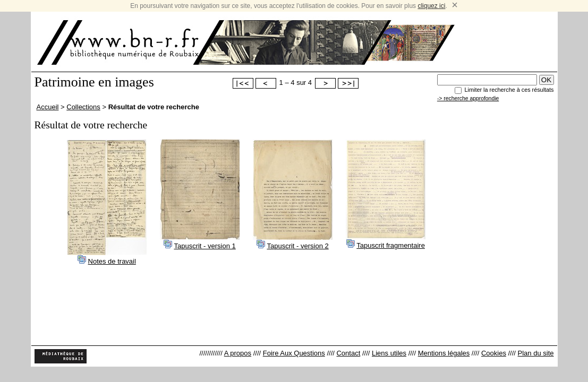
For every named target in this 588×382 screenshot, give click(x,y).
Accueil (48, 107)
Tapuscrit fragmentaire (391, 245)
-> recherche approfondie (468, 98)
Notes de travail (112, 261)
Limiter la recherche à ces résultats (509, 90)
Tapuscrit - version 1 (204, 246)
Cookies (494, 353)
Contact (348, 353)
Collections (83, 107)
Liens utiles (389, 353)
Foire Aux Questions (294, 353)
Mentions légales (444, 353)
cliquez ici (431, 6)
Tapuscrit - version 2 (297, 246)
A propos (238, 353)
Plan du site (536, 353)
